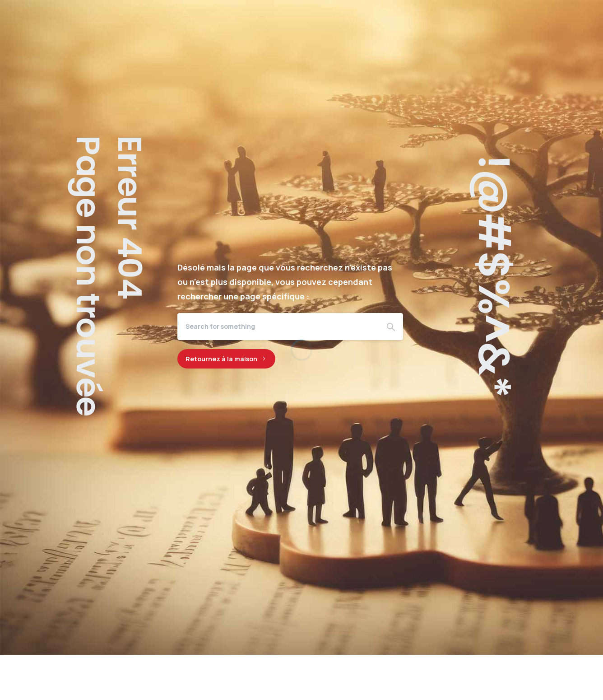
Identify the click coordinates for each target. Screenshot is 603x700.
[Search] (278, 327)
